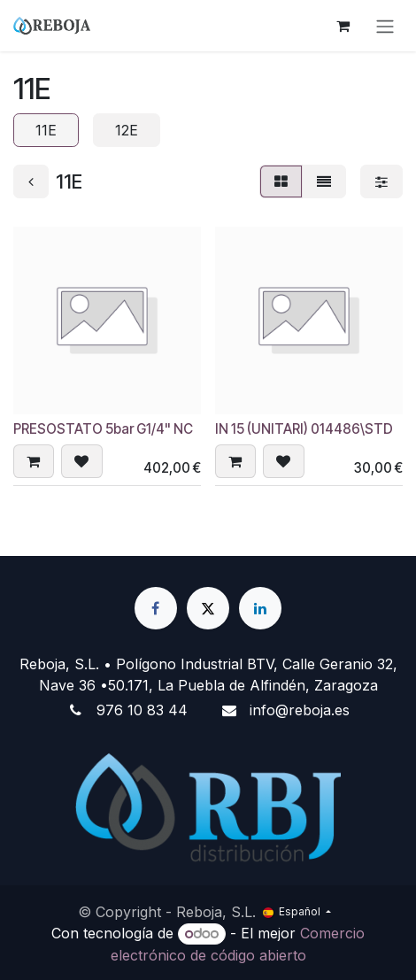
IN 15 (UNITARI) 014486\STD (304, 429)
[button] (34, 461)
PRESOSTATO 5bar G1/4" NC (103, 429)
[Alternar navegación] (385, 26)
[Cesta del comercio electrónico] (343, 26)
